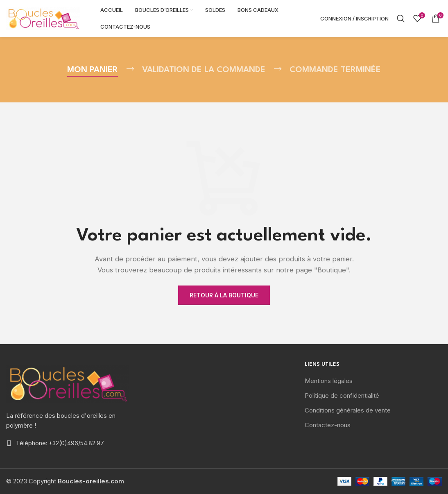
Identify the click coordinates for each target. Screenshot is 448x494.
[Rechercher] (401, 18)
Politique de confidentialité (342, 395)
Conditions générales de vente (348, 410)
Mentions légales (329, 381)
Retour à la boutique (224, 295)
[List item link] (75, 443)
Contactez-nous (328, 425)
